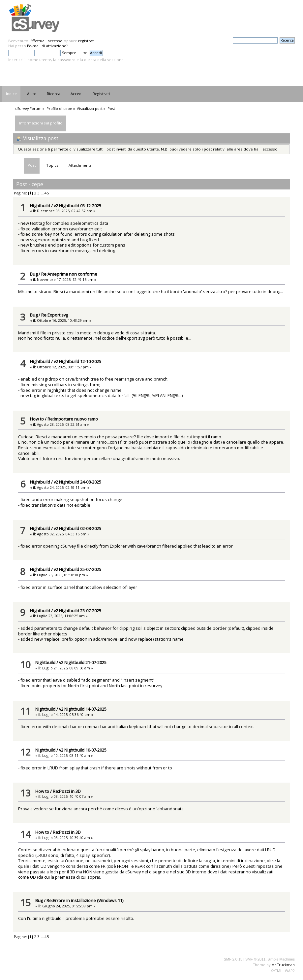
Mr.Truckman (283, 965)
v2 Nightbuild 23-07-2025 (77, 611)
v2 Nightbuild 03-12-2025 (77, 206)
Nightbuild (40, 206)
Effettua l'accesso (46, 41)
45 (47, 193)
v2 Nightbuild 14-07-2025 (83, 709)
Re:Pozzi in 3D (67, 791)
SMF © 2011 (255, 959)
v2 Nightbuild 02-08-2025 (77, 528)
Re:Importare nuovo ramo (73, 419)
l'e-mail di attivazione (47, 46)
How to (37, 419)
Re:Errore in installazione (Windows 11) (85, 900)
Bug (34, 274)
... (43, 193)
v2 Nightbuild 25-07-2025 (77, 569)
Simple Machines (281, 959)
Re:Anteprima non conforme (69, 274)
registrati (86, 41)
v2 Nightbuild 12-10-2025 (77, 361)
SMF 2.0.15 (233, 959)
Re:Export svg (55, 315)
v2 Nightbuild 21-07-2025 (83, 662)
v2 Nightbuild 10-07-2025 (83, 750)
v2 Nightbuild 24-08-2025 (77, 482)
